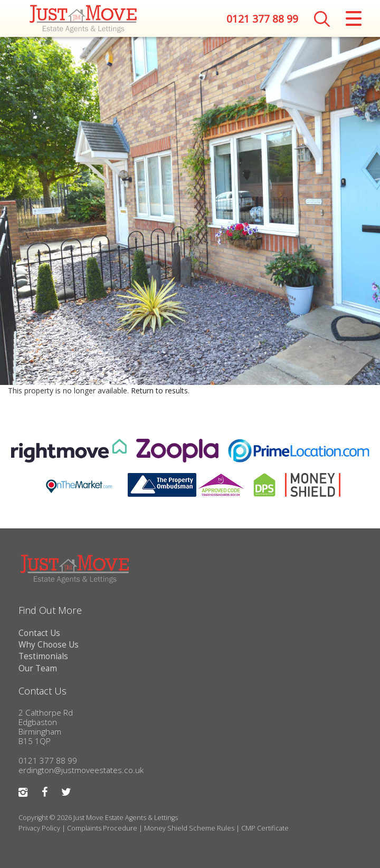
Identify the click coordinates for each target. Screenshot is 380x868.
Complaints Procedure (102, 828)
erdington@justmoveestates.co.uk (81, 770)
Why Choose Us (49, 645)
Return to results (159, 390)
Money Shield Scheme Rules (189, 828)
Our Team (38, 668)
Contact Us (39, 633)
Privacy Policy (39, 828)
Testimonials (43, 656)
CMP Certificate (265, 828)
